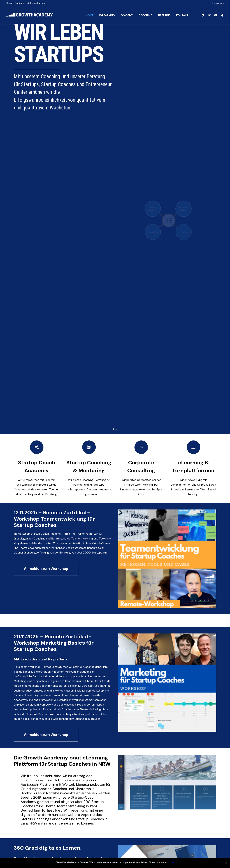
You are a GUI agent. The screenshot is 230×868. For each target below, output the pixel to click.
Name (19, 691)
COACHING (146, 15)
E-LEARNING (107, 15)
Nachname (51, 702)
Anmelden (23, 741)
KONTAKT (182, 15)
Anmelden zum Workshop (46, 272)
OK (173, 862)
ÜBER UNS (164, 15)
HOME (90, 15)
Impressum (218, 3)
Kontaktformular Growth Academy (54, 595)
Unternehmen (24, 709)
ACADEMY (127, 15)
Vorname (19, 702)
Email (19, 724)
